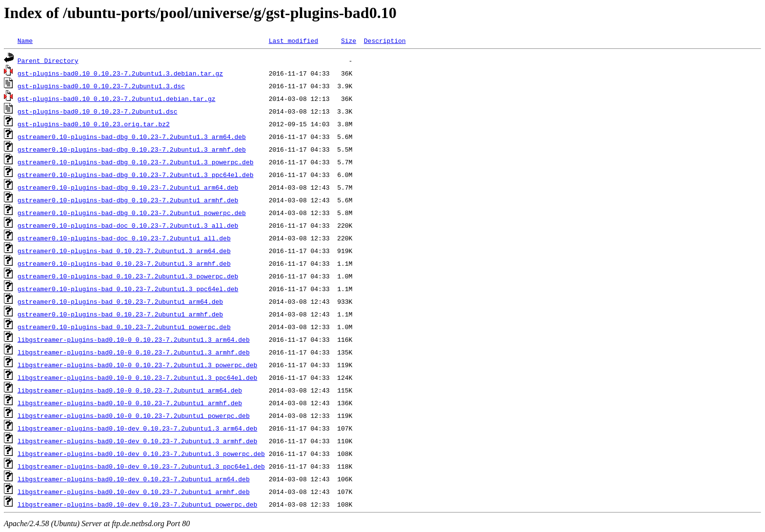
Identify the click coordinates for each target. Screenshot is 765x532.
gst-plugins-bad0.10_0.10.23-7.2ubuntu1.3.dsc (101, 86)
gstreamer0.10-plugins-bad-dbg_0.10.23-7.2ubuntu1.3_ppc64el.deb (136, 175)
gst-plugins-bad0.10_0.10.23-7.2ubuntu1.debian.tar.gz (117, 99)
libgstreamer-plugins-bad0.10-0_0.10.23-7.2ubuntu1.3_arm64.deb (134, 339)
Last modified (293, 40)
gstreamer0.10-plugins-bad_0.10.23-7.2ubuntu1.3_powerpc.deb (128, 276)
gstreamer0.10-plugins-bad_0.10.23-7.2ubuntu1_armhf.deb (120, 314)
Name (25, 40)
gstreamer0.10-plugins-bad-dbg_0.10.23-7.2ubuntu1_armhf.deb (128, 200)
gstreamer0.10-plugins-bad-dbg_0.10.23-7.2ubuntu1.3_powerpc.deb (136, 162)
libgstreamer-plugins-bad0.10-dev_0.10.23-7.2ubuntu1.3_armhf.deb (137, 441)
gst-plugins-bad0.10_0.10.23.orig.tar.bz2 (94, 124)
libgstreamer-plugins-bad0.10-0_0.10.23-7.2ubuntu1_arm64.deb (130, 390)
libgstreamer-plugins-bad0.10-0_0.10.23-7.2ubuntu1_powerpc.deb (134, 415)
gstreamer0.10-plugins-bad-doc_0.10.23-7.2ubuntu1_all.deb (124, 238)
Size (349, 40)
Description (385, 40)
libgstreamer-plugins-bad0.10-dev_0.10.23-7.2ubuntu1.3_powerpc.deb (141, 453)
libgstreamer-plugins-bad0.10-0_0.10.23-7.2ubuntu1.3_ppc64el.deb (137, 377)
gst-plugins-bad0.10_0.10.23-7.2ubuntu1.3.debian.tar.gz (120, 73)
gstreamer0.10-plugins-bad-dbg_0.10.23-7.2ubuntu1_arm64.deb (128, 187)
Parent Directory (48, 60)
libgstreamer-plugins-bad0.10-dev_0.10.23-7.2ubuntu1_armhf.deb (134, 492)
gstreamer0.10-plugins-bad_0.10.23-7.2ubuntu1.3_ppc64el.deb (128, 289)
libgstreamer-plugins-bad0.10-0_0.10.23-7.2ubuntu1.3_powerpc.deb (137, 365)
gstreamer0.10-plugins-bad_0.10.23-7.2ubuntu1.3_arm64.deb (124, 251)
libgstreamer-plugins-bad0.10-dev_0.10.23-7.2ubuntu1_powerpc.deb (137, 504)
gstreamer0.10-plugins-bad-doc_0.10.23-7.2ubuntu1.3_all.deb (128, 225)
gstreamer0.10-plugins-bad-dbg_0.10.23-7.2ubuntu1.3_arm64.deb (132, 137)
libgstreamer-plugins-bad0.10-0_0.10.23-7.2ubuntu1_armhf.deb (130, 403)
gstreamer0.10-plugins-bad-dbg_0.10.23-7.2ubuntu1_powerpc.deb (132, 213)
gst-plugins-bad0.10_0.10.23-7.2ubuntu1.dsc (98, 111)
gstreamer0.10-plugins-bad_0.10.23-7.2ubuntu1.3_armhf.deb (124, 263)
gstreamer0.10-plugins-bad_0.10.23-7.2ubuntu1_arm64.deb (120, 301)
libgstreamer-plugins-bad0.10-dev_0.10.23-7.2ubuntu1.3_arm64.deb (137, 428)
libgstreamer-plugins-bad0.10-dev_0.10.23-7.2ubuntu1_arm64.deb (134, 479)
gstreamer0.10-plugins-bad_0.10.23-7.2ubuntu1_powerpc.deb (124, 327)
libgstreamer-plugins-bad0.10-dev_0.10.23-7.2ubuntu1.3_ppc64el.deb (141, 466)
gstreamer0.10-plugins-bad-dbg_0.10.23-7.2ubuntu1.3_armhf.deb (132, 149)
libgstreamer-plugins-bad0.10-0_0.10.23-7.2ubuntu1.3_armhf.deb (134, 352)
